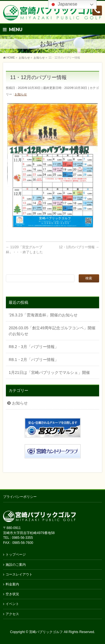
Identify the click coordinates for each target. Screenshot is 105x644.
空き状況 (12, 594)
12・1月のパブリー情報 (79, 247)
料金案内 (12, 584)
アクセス (12, 614)
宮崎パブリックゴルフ (46, 632)
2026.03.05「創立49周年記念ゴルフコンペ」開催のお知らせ (52, 331)
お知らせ (21, 94)
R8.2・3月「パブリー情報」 (33, 347)
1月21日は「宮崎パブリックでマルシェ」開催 (49, 372)
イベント (12, 604)
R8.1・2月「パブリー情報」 (33, 360)
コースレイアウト (19, 574)
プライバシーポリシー (20, 497)
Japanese (64, 4)
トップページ (16, 555)
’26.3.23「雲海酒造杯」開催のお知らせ (43, 315)
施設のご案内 (16, 565)
